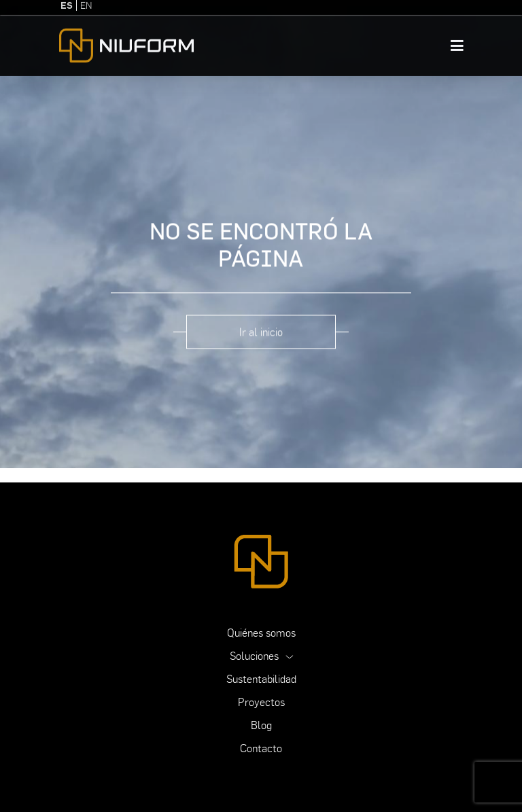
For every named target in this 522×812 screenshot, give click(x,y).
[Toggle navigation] (457, 43)
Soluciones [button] (256, 656)
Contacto (261, 748)
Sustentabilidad (261, 679)
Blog (261, 725)
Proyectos (261, 702)
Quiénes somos (261, 633)
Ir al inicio (261, 330)
